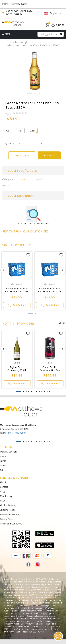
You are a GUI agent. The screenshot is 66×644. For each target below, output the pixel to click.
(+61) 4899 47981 (18, 4)
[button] (29, 93)
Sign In (60, 25)
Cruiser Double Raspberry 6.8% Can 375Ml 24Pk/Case (50, 369)
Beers (3, 456)
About (3, 482)
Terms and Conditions (11, 524)
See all (62, 323)
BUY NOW (49, 155)
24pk (33, 131)
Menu (8, 34)
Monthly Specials (8, 452)
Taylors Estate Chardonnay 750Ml (17, 369)
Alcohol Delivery (8, 505)
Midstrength (22, 42)
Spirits (3, 461)
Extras (3, 470)
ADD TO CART (25, 154)
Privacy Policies (8, 519)
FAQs (3, 501)
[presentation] (3, 270)
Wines (3, 465)
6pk (20, 131)
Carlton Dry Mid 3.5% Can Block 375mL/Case (17, 290)
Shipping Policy (7, 510)
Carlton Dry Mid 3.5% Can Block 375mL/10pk (50, 290)
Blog (2, 491)
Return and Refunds (10, 514)
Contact (4, 487)
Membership (6, 496)
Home (8, 42)
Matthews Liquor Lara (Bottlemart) (19, 13)
